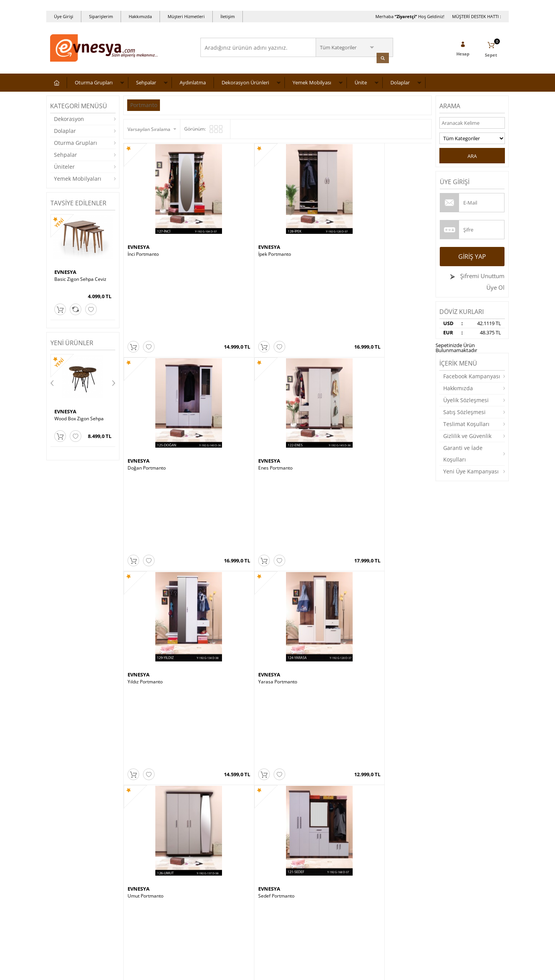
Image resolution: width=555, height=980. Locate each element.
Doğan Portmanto (301, 215)
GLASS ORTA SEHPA (76, 418)
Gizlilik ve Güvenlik (467, 435)
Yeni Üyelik (293, 837)
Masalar (59, 884)
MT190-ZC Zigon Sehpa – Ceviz (238, 477)
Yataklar (59, 895)
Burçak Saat (140, 584)
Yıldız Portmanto (145, 316)
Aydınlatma (193, 81)
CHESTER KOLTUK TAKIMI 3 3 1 (392, 690)
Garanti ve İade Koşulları (463, 452)
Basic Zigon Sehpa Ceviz (80, 278)
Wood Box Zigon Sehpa (306, 584)
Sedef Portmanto (377, 316)
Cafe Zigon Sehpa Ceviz (153, 477)
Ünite (361, 81)
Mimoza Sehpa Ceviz (304, 477)
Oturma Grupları (94, 81)
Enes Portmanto (376, 215)
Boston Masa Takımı (226, 584)
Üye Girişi (64, 16)
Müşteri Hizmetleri (186, 16)
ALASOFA (139, 683)
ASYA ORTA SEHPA (225, 690)
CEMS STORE (143, 577)
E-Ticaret (254, 970)
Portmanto (145, 104)
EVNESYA (65, 271)
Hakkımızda (140, 16)
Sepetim (213, 884)
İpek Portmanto (221, 215)
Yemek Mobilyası (312, 81)
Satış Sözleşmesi (464, 411)
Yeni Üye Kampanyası (471, 470)
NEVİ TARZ (371, 470)
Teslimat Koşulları (466, 423)
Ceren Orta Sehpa (378, 477)
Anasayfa (214, 837)
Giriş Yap (472, 255)
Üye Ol (495, 286)
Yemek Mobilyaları (78, 177)
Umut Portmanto (300, 316)
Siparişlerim (101, 16)
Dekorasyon (69, 118)
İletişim (228, 16)
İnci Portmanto (143, 215)
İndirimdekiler (219, 860)
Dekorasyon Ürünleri (245, 81)
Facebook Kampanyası (472, 375)
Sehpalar (146, 81)
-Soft (237, 970)
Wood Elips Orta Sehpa (306, 690)
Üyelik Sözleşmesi (466, 399)
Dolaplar (400, 81)
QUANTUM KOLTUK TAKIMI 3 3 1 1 (161, 693)
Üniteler (64, 165)
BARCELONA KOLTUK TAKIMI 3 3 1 (391, 587)
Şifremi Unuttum (482, 275)
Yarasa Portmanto (224, 316)
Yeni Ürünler (218, 849)
